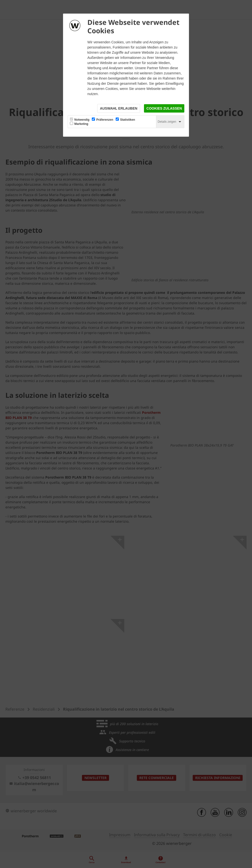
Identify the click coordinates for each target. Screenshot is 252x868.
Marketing (81, 124)
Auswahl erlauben (119, 108)
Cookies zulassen (164, 108)
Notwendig (82, 120)
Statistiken (128, 120)
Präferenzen (105, 120)
